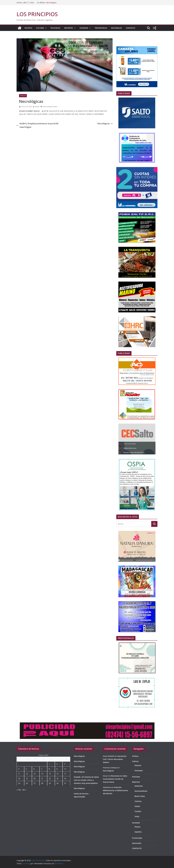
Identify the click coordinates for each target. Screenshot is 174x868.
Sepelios (23, 96)
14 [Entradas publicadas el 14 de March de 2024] (42, 774)
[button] (45, 28)
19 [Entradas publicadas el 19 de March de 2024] (27, 778)
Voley (137, 816)
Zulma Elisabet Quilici (50, 107)
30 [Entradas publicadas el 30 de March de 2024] (57, 783)
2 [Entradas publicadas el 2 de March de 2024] (57, 764)
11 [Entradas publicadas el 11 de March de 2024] (19, 774)
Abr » (24, 790)
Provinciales (101, 28)
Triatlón (138, 811)
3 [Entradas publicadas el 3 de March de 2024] (65, 764)
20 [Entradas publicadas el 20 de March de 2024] (34, 778)
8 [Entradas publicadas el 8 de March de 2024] (49, 769)
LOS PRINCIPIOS (37, 14)
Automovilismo (141, 791)
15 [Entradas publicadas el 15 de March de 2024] (50, 774)
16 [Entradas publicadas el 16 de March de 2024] (57, 774)
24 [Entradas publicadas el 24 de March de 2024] (65, 778)
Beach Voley (140, 796)
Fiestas (137, 827)
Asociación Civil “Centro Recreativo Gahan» (115, 759)
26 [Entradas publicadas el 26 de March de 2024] (27, 783)
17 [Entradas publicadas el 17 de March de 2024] (65, 774)
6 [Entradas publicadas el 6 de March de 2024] (34, 769)
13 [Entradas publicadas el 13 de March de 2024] (34, 774)
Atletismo (139, 786)
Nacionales (116, 28)
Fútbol (137, 806)
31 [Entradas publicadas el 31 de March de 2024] (65, 783)
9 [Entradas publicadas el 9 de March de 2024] (57, 769)
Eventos (138, 765)
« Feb (19, 790)
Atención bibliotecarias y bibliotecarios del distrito (115, 790)
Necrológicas (51, 3)
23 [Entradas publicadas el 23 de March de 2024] (57, 778)
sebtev (37, 107)
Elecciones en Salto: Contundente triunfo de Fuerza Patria (115, 779)
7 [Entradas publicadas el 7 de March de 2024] (42, 769)
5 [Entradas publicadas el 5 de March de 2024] (26, 769)
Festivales (139, 771)
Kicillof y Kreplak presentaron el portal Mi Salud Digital (37, 125)
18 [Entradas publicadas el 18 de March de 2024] (19, 778)
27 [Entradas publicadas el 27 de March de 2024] (34, 783)
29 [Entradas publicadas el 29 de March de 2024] (50, 783)
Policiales (55, 28)
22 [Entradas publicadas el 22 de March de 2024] (50, 778)
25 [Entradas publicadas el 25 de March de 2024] (19, 783)
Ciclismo (138, 801)
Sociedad (84, 28)
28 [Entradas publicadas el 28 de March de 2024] (42, 783)
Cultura (40, 28)
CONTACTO (130, 28)
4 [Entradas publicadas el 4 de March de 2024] (19, 769)
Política (28, 28)
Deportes (69, 28)
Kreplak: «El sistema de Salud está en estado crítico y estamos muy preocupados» (86, 780)
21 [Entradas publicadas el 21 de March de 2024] (42, 778)
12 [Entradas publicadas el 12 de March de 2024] (27, 774)
